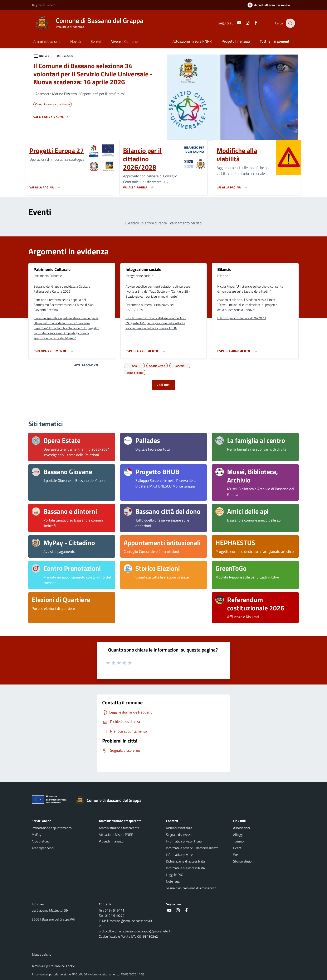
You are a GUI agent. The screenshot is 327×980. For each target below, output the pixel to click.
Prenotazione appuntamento (52, 828)
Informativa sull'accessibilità (185, 868)
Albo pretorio (41, 841)
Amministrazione (47, 41)
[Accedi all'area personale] (270, 5)
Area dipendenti (43, 848)
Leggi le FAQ (175, 875)
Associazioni (241, 828)
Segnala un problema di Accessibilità (191, 888)
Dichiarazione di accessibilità (185, 861)
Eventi (238, 848)
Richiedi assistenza (179, 828)
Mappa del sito (42, 954)
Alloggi (238, 835)
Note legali (174, 881)
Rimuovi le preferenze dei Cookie (53, 966)
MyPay (36, 835)
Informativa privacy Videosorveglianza (192, 848)
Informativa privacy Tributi (184, 841)
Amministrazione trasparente (119, 828)
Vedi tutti (163, 385)
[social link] (236, 23)
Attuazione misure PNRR (192, 41)
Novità (75, 41)
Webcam (239, 855)
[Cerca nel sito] (290, 23)
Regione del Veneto (44, 5)
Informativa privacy (179, 855)
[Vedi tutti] (51, 119)
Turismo (238, 841)
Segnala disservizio (179, 835)
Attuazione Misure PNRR (116, 835)
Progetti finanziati (236, 41)
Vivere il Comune (124, 41)
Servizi (96, 41)
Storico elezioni (244, 861)
